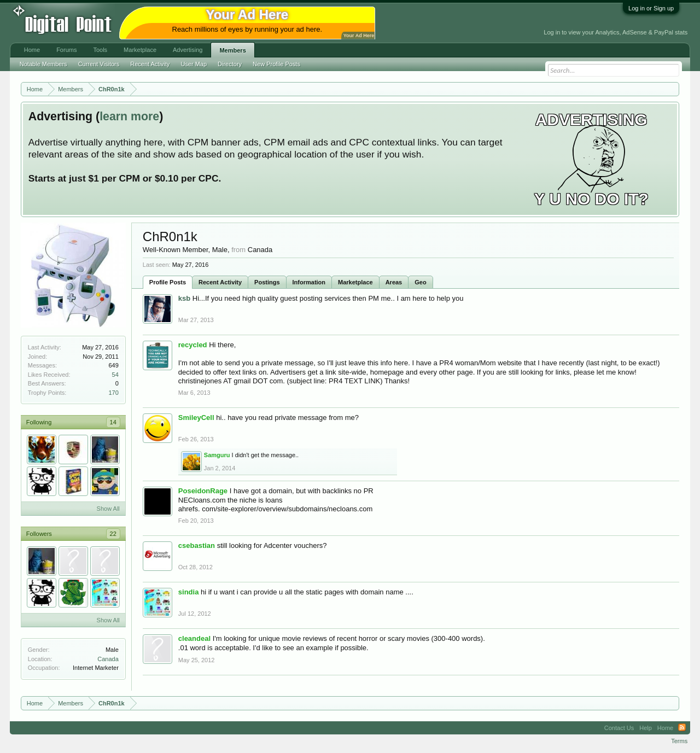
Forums (66, 50)
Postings (267, 282)
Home (32, 50)
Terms (679, 741)
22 (113, 534)
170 (113, 393)
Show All (108, 509)
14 (113, 422)
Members (232, 50)
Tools (100, 50)
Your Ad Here (359, 36)
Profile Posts (168, 282)
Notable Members (43, 64)
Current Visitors (99, 64)
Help (646, 728)
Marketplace (355, 282)
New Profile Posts (276, 64)
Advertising (188, 50)
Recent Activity (220, 282)
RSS (682, 728)
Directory (230, 64)
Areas (394, 282)
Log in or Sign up (651, 8)
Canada (108, 659)
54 (115, 375)
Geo (420, 282)
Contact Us (619, 728)
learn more (129, 116)
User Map (194, 64)
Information (309, 282)
